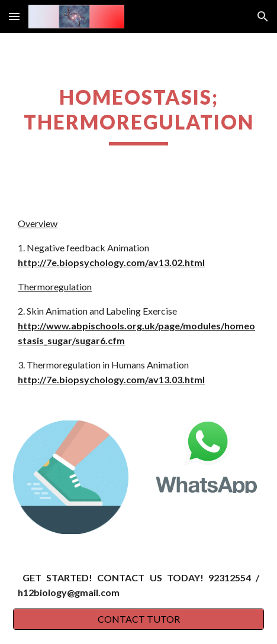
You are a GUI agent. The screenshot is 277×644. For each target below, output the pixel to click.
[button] (14, 16)
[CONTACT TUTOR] (138, 619)
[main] (138, 115)
